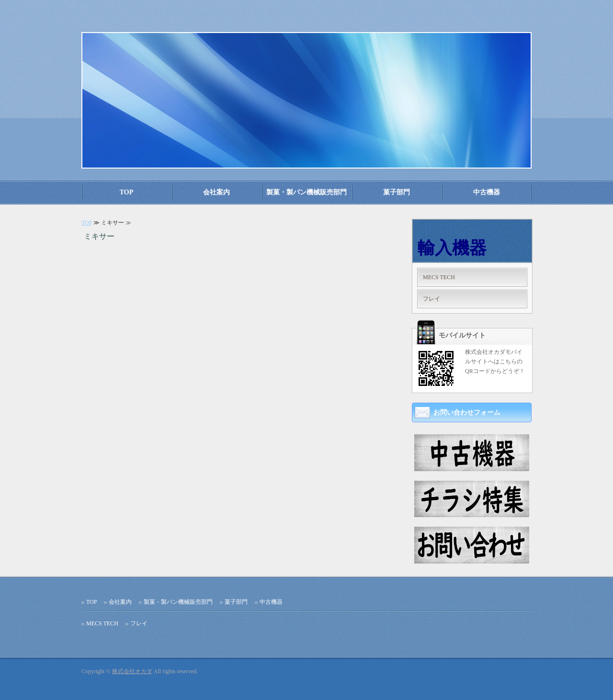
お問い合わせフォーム (467, 412)
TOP (127, 192)
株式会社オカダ (132, 671)
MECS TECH (439, 277)
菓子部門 (397, 192)
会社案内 (216, 192)
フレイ (431, 299)
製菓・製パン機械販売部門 (306, 192)
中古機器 (487, 192)
